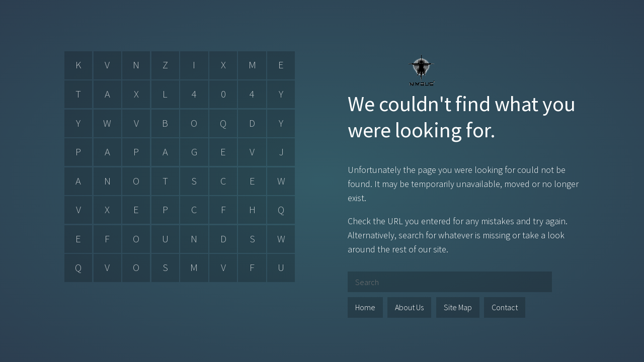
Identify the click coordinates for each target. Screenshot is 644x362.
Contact (505, 307)
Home (365, 307)
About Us (409, 307)
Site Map (458, 307)
